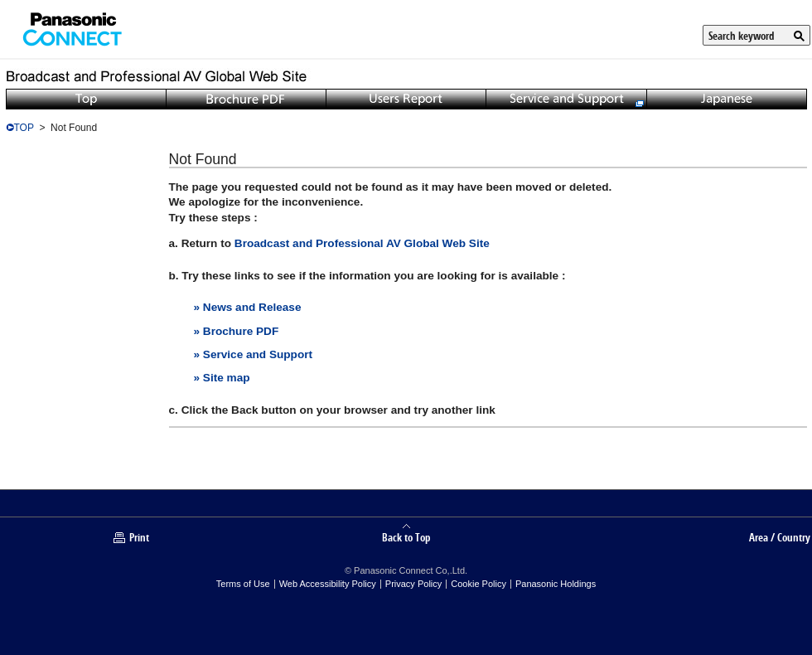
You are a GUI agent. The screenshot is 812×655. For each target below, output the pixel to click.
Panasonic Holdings (556, 584)
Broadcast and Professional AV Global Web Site (362, 243)
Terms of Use (243, 584)
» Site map (222, 378)
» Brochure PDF (237, 331)
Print (139, 537)
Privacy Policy (413, 584)
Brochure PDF (246, 99)
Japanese (727, 99)
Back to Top (406, 536)
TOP (24, 128)
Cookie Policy (479, 584)
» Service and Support (254, 354)
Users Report (406, 99)
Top (86, 99)
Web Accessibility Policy (328, 584)
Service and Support (566, 99)
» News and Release (248, 307)
